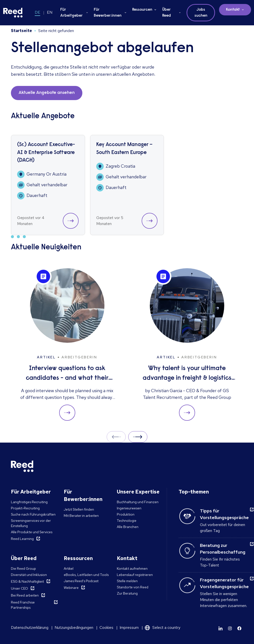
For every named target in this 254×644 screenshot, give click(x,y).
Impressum (129, 627)
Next (138, 437)
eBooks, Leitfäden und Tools (86, 575)
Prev (116, 437)
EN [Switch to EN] (50, 12)
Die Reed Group (23, 568)
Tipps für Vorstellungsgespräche (224, 514)
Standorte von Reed (133, 587)
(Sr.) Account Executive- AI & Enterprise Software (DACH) (46, 153)
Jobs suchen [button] (201, 13)
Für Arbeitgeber (71, 13)
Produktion (126, 514)
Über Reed (167, 13)
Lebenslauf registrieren (135, 575)
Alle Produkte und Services (32, 532)
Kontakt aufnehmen (132, 568)
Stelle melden (127, 581)
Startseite (21, 31)
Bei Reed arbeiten (25, 595)
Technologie (127, 521)
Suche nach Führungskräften (33, 514)
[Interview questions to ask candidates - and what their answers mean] (67, 345)
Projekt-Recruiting (25, 508)
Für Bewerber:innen (108, 13)
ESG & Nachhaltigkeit (27, 581)
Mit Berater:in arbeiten (81, 516)
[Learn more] (221, 628)
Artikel (69, 568)
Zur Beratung (127, 593)
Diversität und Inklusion (29, 575)
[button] (71, 221)
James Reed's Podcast (81, 581)
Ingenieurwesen (129, 508)
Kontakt (233, 10)
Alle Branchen (128, 527)
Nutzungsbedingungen (74, 627)
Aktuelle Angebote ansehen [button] (47, 93)
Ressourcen (142, 10)
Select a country (166, 627)
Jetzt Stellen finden (79, 509)
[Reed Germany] (13, 13)
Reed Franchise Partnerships (23, 605)
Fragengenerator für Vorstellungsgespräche (224, 583)
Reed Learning (22, 539)
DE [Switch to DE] (37, 12)
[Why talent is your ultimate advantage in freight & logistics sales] (187, 345)
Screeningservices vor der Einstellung (31, 523)
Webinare (71, 588)
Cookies (106, 627)
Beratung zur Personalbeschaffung (223, 549)
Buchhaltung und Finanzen (138, 502)
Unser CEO (19, 588)
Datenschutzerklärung (30, 627)
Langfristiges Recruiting (29, 502)
